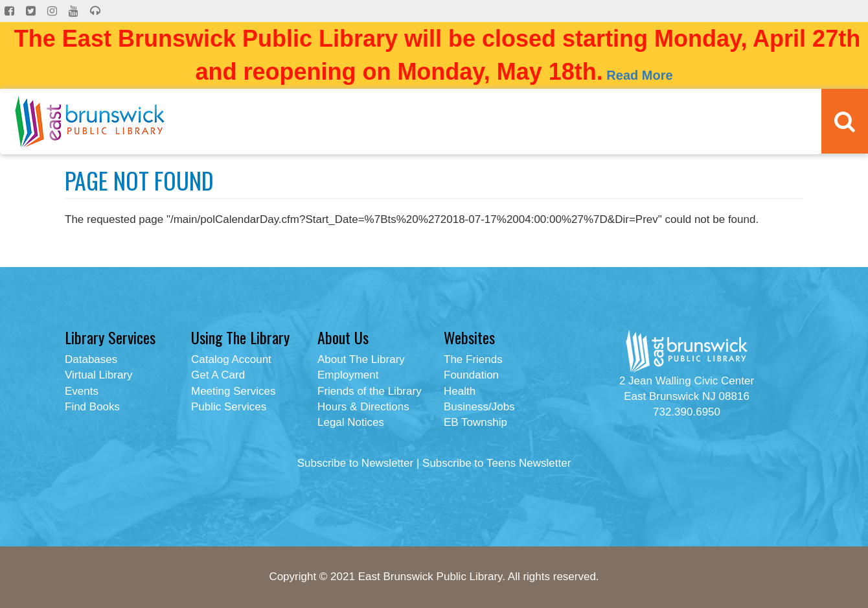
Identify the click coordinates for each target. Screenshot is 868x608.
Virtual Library (99, 375)
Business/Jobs (479, 407)
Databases (91, 359)
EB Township (475, 422)
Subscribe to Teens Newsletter (497, 463)
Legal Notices (351, 422)
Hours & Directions (363, 407)
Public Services (229, 407)
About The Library (361, 359)
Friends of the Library (370, 391)
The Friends (473, 359)
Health (460, 391)
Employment (348, 375)
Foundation (471, 375)
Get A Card (218, 375)
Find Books (92, 407)
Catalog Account (231, 359)
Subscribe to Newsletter (356, 463)
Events (82, 391)
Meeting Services (233, 391)
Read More (639, 75)
